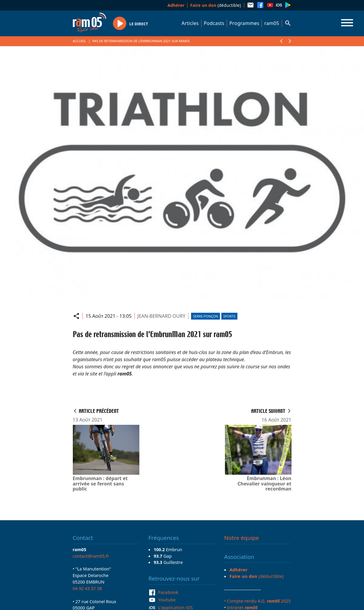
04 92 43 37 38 (87, 588)
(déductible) (216, 5)
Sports (229, 316)
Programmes (244, 23)
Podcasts (214, 23)
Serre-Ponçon (206, 316)
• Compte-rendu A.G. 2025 (258, 601)
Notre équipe (242, 538)
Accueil (79, 41)
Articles (190, 23)
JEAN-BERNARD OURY (161, 316)
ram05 (272, 23)
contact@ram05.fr (91, 556)
